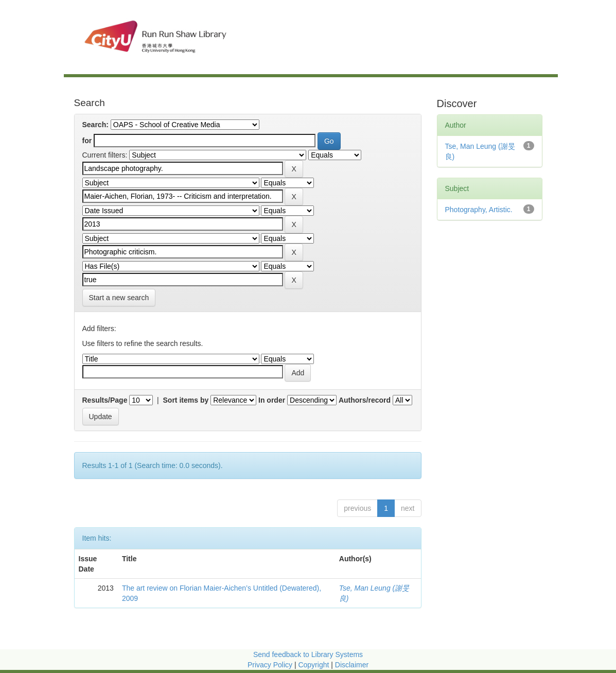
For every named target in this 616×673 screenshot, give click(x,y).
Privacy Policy (270, 665)
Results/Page (105, 400)
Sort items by (186, 400)
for (87, 141)
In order (272, 400)
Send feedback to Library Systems (308, 654)
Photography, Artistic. (479, 210)
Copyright (314, 665)
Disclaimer (352, 665)
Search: (95, 125)
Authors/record (365, 400)
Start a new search (119, 298)
